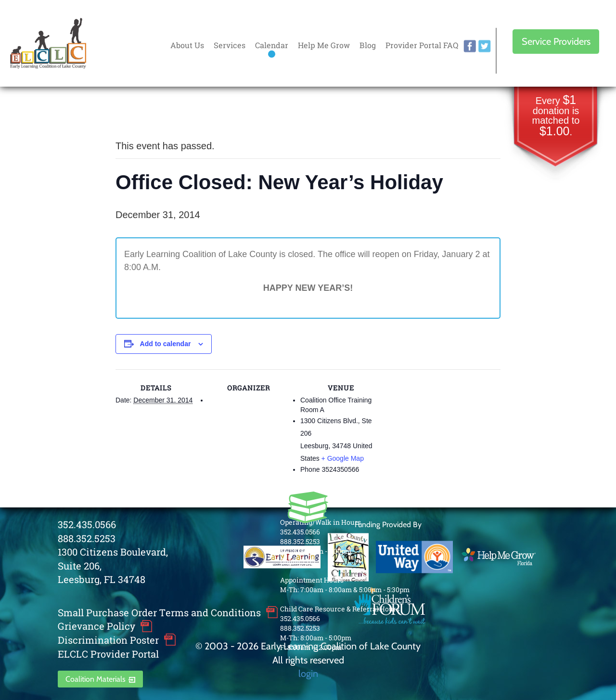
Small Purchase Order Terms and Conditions (159, 612)
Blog (368, 45)
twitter (485, 46)
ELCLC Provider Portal (108, 654)
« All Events (137, 114)
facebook (470, 46)
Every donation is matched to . (556, 116)
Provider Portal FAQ (422, 45)
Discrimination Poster (108, 640)
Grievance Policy (96, 626)
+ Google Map (343, 458)
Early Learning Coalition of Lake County (48, 44)
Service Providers (556, 41)
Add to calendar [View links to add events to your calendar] (166, 344)
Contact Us (298, 561)
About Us (187, 45)
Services (230, 45)
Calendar (272, 45)
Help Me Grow (324, 45)
